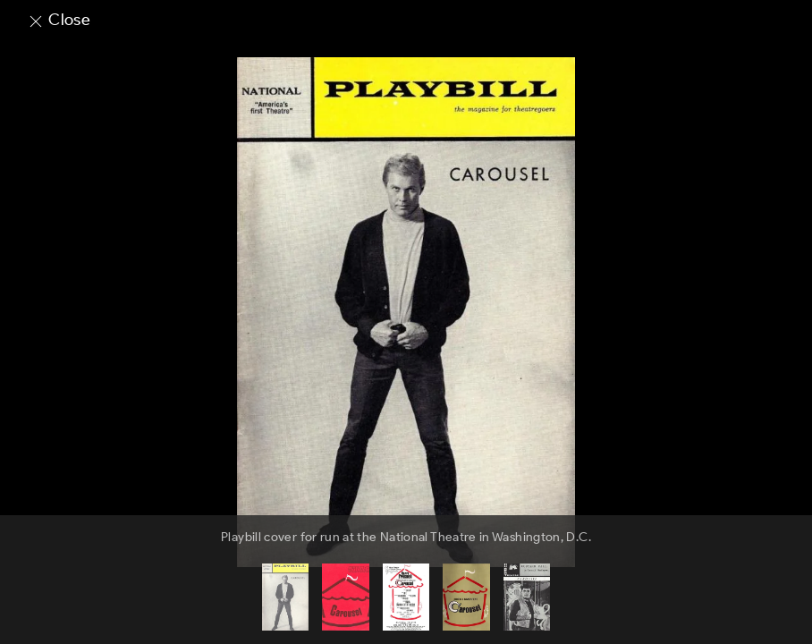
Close (59, 20)
